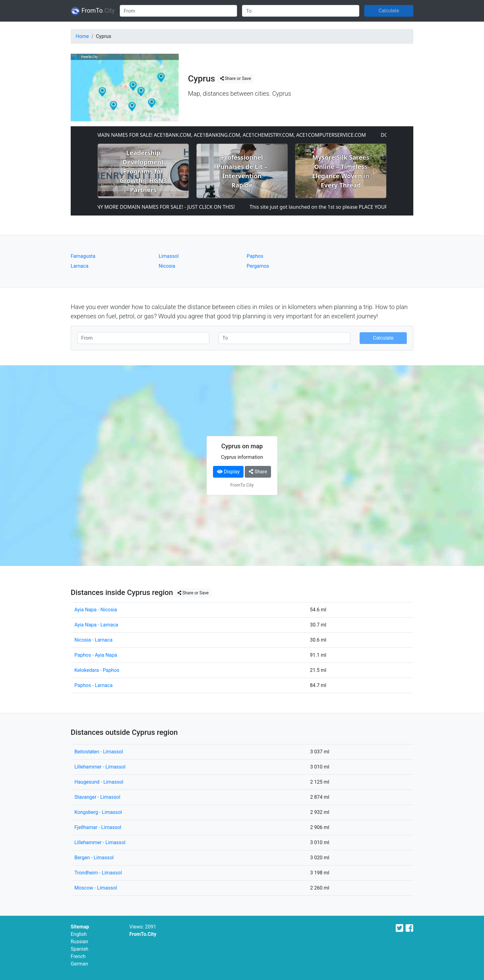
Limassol (169, 256)
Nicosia (167, 266)
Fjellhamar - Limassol (98, 827)
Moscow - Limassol (96, 888)
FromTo (93, 11)
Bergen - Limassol (94, 858)
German (79, 964)
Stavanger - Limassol (97, 797)
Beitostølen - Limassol (99, 752)
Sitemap (80, 927)
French (78, 956)
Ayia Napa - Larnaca (96, 625)
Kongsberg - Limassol (98, 812)
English (79, 934)
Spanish (79, 949)
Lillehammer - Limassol (100, 767)
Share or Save (236, 78)
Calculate (389, 11)
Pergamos (258, 266)
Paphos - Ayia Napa (96, 655)
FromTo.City (143, 934)
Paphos (255, 256)
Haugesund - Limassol (99, 782)
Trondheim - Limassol (98, 873)
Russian (79, 942)
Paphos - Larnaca (94, 685)
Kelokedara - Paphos (97, 670)
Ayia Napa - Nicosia (96, 610)
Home (82, 36)
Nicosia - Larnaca (93, 640)
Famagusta (83, 256)
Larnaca (79, 266)
